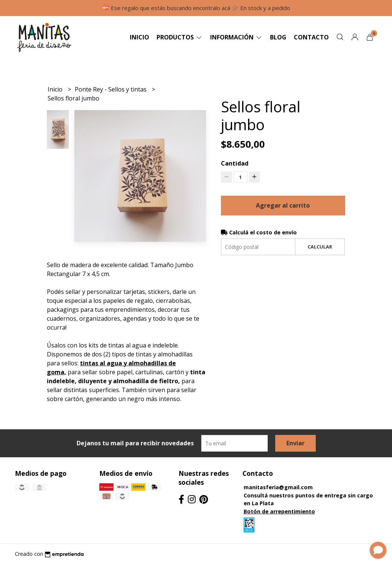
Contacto (311, 37)
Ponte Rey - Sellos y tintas (111, 89)
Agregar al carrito (283, 205)
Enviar (295, 443)
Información (236, 37)
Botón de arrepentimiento (279, 511)
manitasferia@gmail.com (278, 487)
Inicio (139, 37)
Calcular (320, 247)
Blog (278, 37)
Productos (180, 37)
